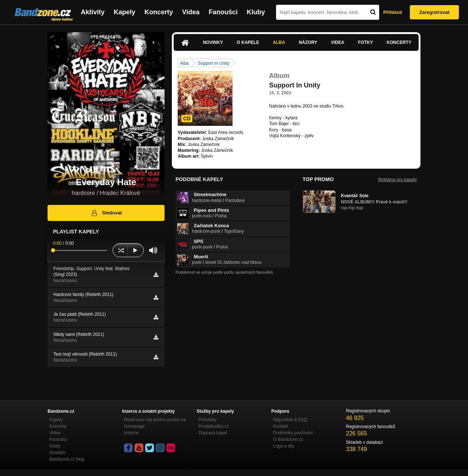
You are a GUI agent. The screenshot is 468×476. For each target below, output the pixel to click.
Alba (279, 42)
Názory (308, 42)
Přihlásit (392, 12)
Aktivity (93, 12)
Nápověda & (290, 420)
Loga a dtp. (284, 446)
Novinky (213, 42)
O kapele (248, 42)
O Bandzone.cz (288, 439)
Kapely (124, 12)
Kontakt (281, 426)
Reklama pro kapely (397, 180)
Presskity (207, 420)
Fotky (365, 42)
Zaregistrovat (434, 12)
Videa (191, 12)
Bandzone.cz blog (67, 459)
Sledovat (106, 213)
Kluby (256, 12)
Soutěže (57, 453)
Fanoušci (223, 12)
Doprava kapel (213, 433)
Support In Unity (214, 63)
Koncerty (159, 12)
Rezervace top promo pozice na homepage (155, 423)
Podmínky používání (293, 433)
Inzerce (131, 433)
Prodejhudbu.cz (214, 426)
